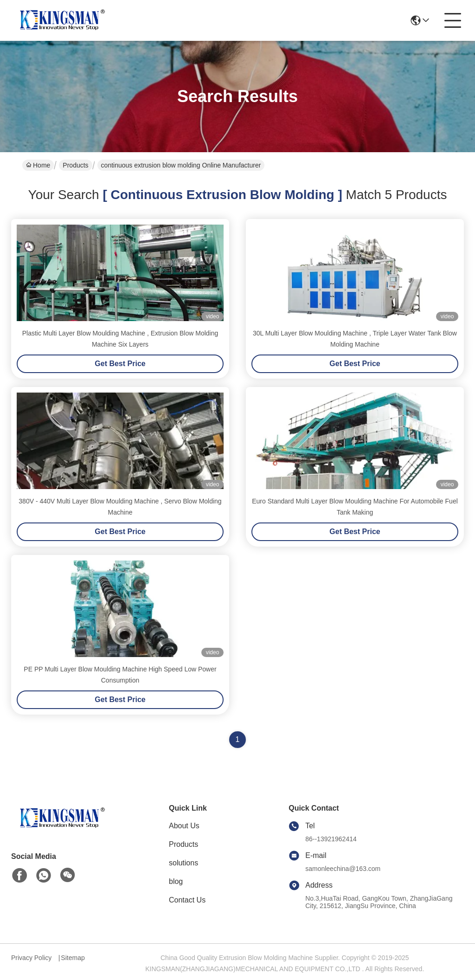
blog (176, 881)
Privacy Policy (31, 958)
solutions (183, 863)
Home (38, 165)
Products (75, 165)
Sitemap (73, 958)
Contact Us (187, 900)
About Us (184, 826)
